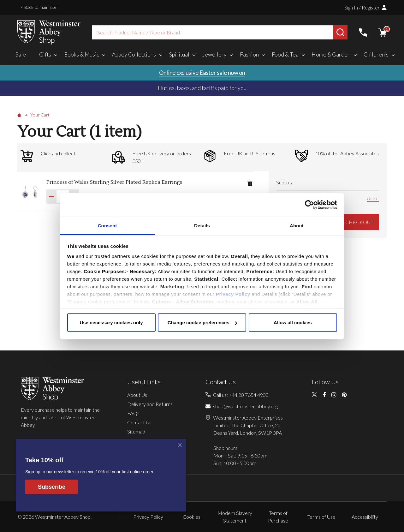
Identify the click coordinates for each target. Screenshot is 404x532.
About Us (137, 395)
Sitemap (136, 431)
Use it (373, 198)
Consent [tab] (107, 225)
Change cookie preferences (202, 323)
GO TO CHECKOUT (347, 222)
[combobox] (213, 32)
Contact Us (139, 422)
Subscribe (52, 487)
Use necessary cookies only (111, 323)
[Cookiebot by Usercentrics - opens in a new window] (309, 205)
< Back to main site (39, 7)
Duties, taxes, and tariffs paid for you (202, 88)
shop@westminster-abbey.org (245, 406)
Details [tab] (202, 225)
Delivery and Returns (150, 404)
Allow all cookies (293, 323)
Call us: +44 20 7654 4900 (241, 395)
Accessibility (365, 517)
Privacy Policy (233, 294)
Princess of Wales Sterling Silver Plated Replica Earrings (114, 182)
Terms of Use (321, 517)
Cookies (192, 517)
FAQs (133, 413)
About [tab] (297, 225)
